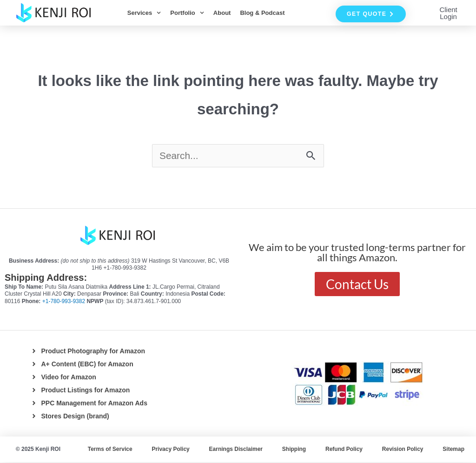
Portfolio (187, 13)
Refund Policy (344, 450)
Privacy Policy (170, 450)
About (222, 13)
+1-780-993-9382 (65, 302)
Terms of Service (110, 450)
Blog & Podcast (262, 13)
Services (144, 13)
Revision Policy (403, 450)
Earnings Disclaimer (236, 450)
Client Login (448, 13)
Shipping (294, 450)
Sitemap (453, 450)
